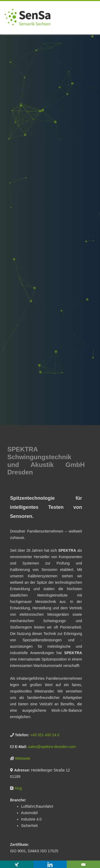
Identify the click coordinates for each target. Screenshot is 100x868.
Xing (18, 788)
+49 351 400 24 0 (45, 735)
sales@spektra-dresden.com (52, 747)
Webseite (23, 758)
